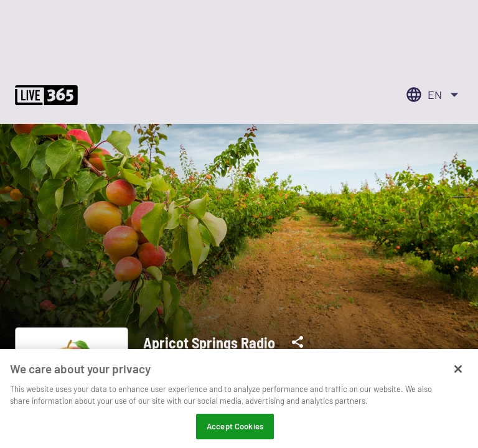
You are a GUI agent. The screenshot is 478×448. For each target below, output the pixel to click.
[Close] (458, 373)
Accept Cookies (235, 430)
